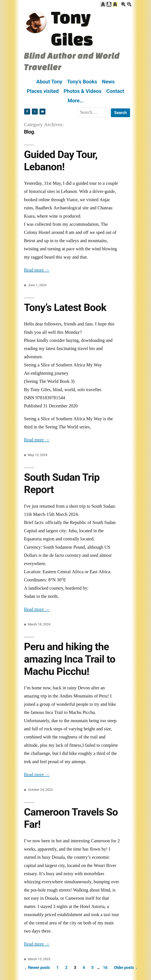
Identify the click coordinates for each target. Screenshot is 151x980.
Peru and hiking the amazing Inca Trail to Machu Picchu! (70, 659)
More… (76, 101)
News (108, 82)
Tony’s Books (82, 82)
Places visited (43, 91)
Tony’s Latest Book (65, 307)
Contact (115, 91)
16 (105, 968)
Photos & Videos (83, 91)
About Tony (49, 82)
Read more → (37, 270)
